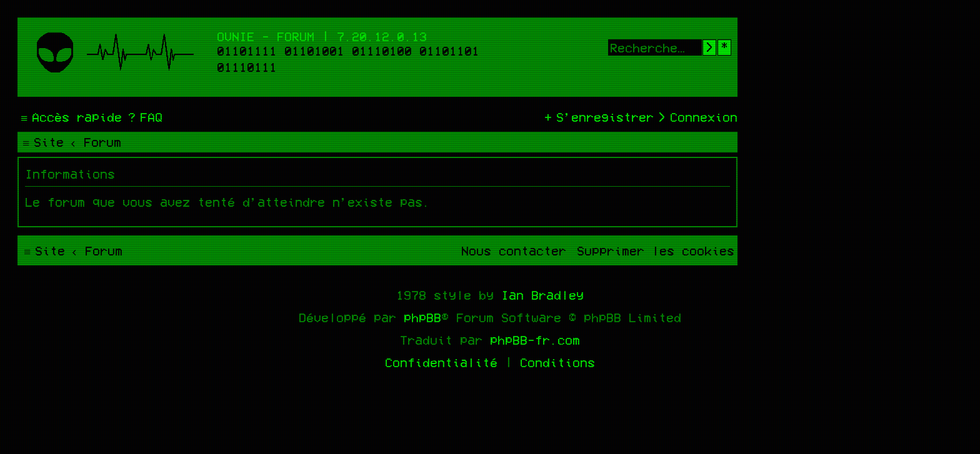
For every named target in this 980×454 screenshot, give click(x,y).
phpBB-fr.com (535, 340)
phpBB (422, 317)
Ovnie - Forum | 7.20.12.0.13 (322, 36)
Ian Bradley (542, 295)
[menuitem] (144, 117)
